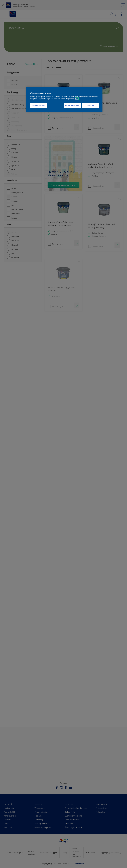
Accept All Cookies (72, 105)
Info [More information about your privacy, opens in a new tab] (77, 99)
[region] (64, 99)
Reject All (90, 105)
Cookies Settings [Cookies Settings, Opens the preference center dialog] (38, 105)
